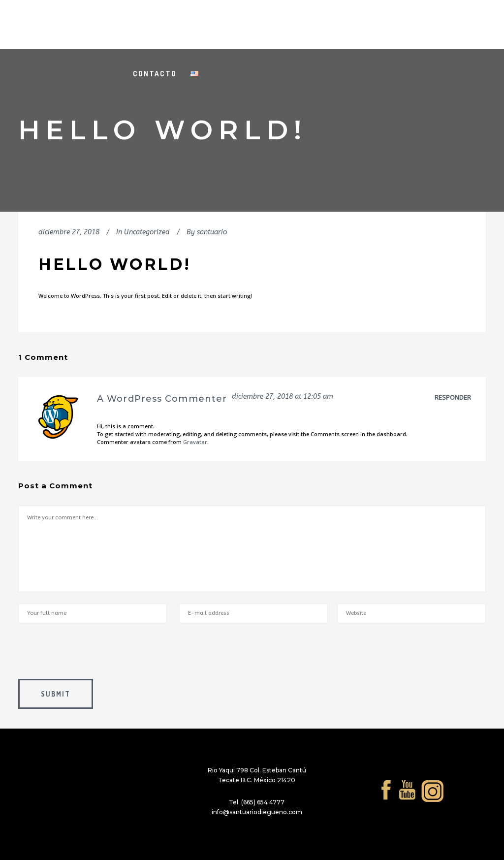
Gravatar (195, 442)
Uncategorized (147, 232)
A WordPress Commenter (162, 399)
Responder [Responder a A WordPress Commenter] (453, 398)
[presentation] (93, 655)
